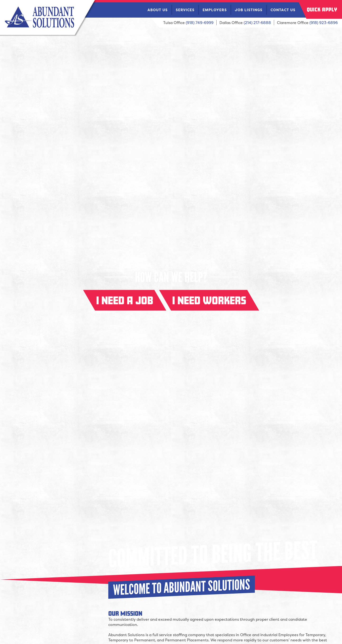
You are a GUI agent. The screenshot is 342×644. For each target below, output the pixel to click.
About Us (158, 10)
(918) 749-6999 (200, 23)
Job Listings (249, 10)
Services (185, 10)
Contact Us (283, 10)
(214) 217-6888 (257, 23)
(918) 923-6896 (324, 23)
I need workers (209, 300)
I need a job (125, 300)
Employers (215, 10)
